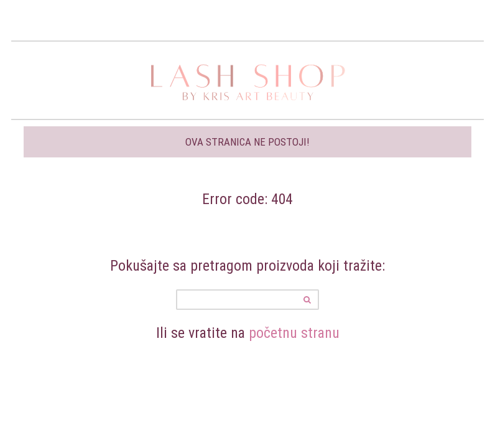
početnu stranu (294, 333)
